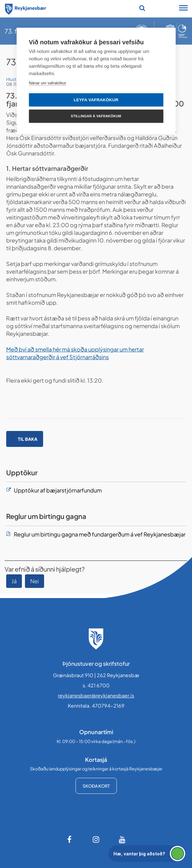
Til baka (28, 439)
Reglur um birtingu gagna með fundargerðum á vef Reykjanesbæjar (100, 534)
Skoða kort (96, 786)
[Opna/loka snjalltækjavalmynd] (183, 9)
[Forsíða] (26, 8)
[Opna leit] (142, 8)
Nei (35, 581)
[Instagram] (96, 839)
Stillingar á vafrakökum (96, 116)
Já (14, 581)
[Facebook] (70, 839)
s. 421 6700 (96, 685)
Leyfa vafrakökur (96, 100)
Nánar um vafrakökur (47, 83)
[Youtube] (122, 839)
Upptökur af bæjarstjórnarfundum (58, 490)
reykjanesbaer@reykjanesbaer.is (96, 695)
